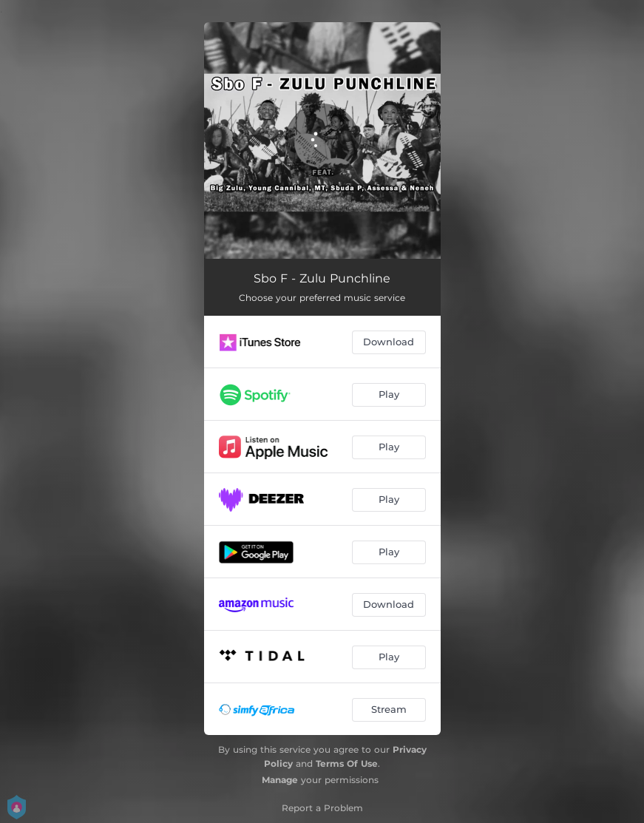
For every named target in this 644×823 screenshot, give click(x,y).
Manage (280, 780)
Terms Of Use (347, 763)
